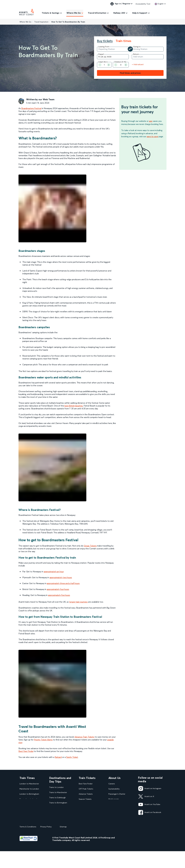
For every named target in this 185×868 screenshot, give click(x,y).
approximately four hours (58, 589)
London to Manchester (29, 784)
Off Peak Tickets (86, 789)
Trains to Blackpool (57, 818)
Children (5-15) (120, 62)
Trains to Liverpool (57, 808)
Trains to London (56, 787)
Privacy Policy (46, 843)
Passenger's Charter (117, 794)
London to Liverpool (28, 814)
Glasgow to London (28, 809)
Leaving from (104, 47)
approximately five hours (59, 595)
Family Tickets (85, 809)
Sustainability (114, 789)
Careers (112, 784)
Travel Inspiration (41, 22)
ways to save (152, 136)
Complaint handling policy (119, 814)
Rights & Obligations (117, 820)
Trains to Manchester (58, 792)
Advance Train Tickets (84, 737)
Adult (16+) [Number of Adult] (103, 62)
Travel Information (97, 13)
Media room (114, 799)
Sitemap (63, 843)
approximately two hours (61, 577)
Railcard (58, 757)
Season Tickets (85, 799)
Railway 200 (119, 13)
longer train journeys (78, 602)
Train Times (27, 778)
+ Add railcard (138, 64)
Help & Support (140, 13)
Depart (101, 54)
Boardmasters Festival (31, 108)
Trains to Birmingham (58, 803)
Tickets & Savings (51, 13)
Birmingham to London (29, 799)
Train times (123, 41)
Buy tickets (105, 41)
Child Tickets (84, 804)
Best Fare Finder (26, 751)
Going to (137, 47)
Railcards (82, 814)
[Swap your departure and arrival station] (130, 49)
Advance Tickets (86, 794)
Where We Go (74, 13)
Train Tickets (87, 778)
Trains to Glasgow (57, 813)
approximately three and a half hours (63, 583)
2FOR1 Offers (85, 820)
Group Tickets (90, 546)
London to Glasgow (28, 804)
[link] (159, 4)
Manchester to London (29, 789)
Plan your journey (86, 825)
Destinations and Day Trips (60, 780)
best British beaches (74, 406)
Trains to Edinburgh (57, 798)
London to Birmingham (29, 794)
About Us (115, 778)
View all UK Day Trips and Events (61, 829)
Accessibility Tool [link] (143, 4)
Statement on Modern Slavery (121, 804)
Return (136, 54)
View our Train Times (29, 820)
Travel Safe (113, 809)
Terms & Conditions (28, 843)
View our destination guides (62, 823)
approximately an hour (54, 572)
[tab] (106, 41)
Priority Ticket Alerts (43, 740)
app (151, 121)
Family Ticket (72, 757)
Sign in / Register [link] (120, 4)
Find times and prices (130, 73)
